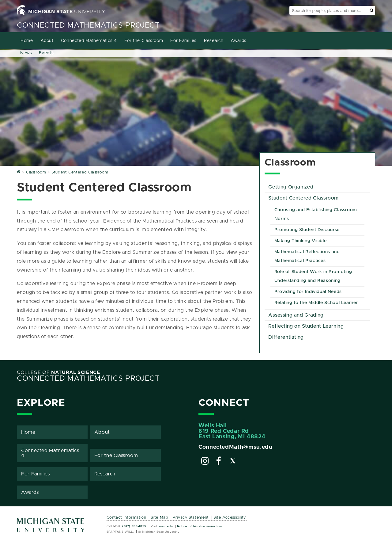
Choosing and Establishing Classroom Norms (316, 214)
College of (58, 372)
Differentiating (286, 337)
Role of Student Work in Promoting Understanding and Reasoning (313, 276)
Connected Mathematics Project (88, 25)
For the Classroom (144, 41)
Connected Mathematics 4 (89, 41)
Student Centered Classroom (303, 198)
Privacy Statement (191, 518)
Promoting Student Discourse (307, 230)
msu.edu (166, 526)
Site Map (159, 518)
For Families (183, 41)
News (26, 53)
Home (27, 41)
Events (46, 53)
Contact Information (126, 518)
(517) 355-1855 (134, 526)
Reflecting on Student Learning (306, 326)
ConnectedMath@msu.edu (235, 447)
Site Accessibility (230, 518)
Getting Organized (291, 187)
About (47, 41)
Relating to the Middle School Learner (316, 303)
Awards (239, 41)
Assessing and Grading (296, 315)
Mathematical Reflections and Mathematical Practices (307, 256)
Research (214, 41)
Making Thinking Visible (301, 241)
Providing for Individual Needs (308, 292)
